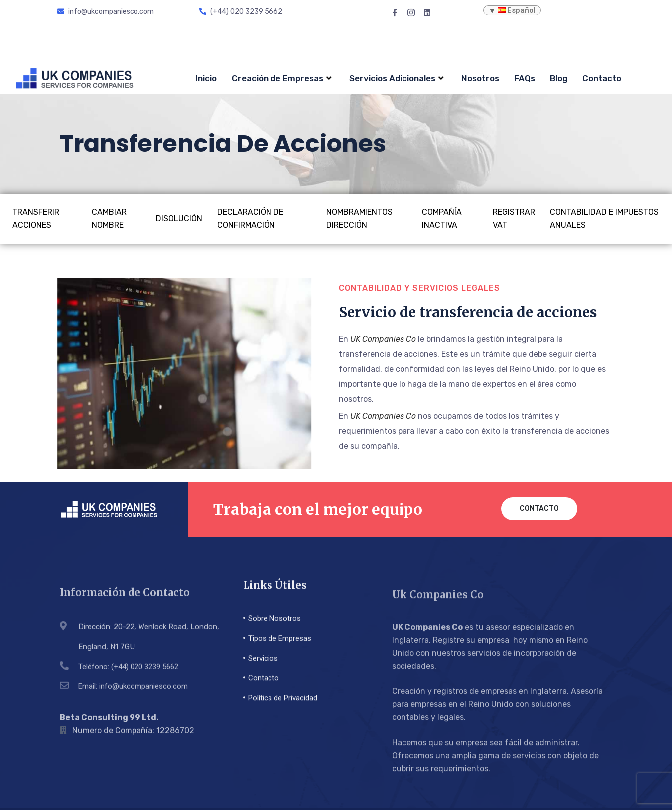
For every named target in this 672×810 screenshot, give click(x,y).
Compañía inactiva (442, 181)
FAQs (525, 40)
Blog (559, 40)
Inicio (206, 40)
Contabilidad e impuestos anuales (604, 181)
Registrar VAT (514, 181)
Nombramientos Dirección (359, 181)
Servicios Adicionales (398, 40)
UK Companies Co (383, 301)
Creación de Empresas (283, 40)
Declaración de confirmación (250, 181)
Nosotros (480, 40)
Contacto (602, 40)
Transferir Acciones (36, 181)
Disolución (179, 181)
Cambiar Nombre (109, 181)
